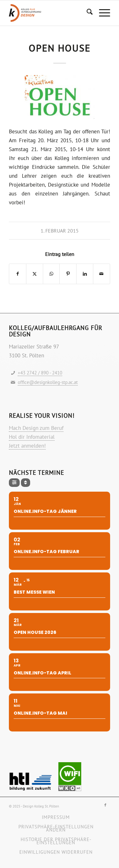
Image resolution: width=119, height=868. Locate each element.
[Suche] (86, 13)
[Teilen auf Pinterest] (68, 274)
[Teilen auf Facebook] (18, 274)
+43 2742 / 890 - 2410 (40, 373)
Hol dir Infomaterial (32, 437)
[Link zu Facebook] (105, 805)
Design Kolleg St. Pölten (41, 806)
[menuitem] (86, 13)
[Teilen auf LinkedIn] (85, 274)
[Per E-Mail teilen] (102, 274)
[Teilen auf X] (35, 274)
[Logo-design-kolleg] (49, 13)
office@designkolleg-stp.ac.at (48, 382)
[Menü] (101, 13)
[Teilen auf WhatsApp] (51, 274)
